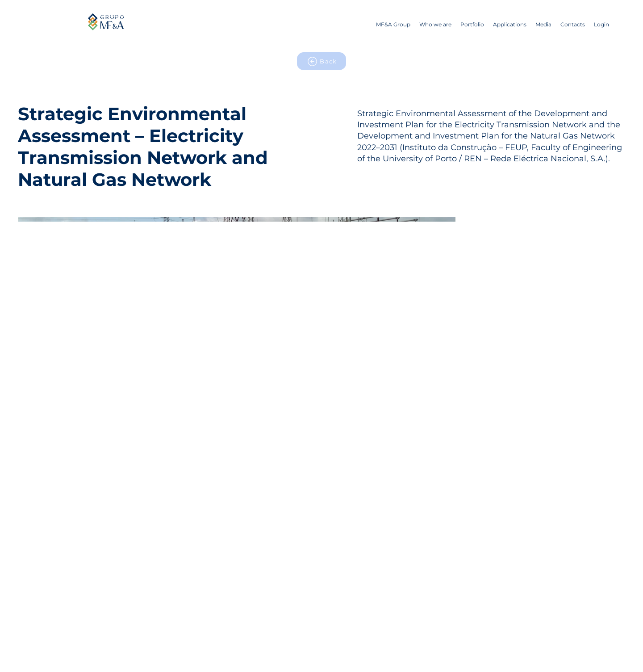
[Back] (321, 61)
